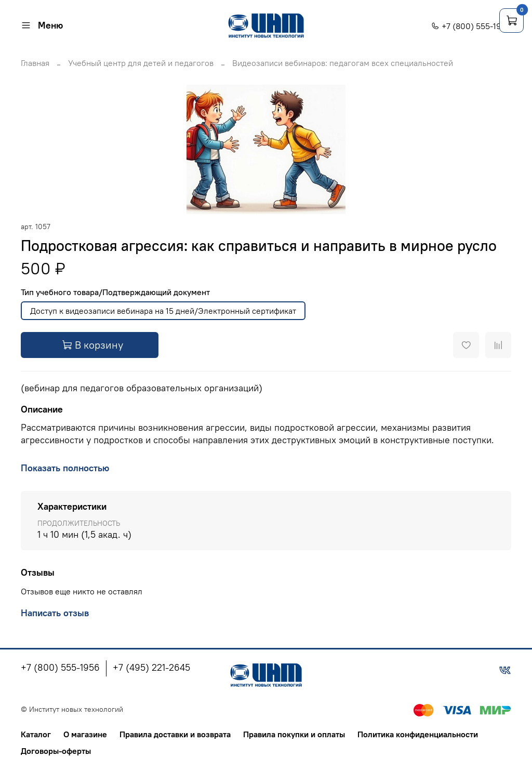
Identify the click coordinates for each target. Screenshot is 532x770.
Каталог (36, 734)
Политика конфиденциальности (418, 734)
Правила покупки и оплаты (294, 734)
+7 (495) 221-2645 (151, 667)
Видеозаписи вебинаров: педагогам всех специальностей (343, 63)
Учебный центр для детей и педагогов (141, 63)
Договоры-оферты (56, 751)
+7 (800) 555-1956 (471, 26)
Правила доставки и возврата (175, 734)
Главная (35, 63)
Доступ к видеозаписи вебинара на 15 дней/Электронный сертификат (163, 311)
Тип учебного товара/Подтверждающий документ (115, 292)
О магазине (85, 734)
